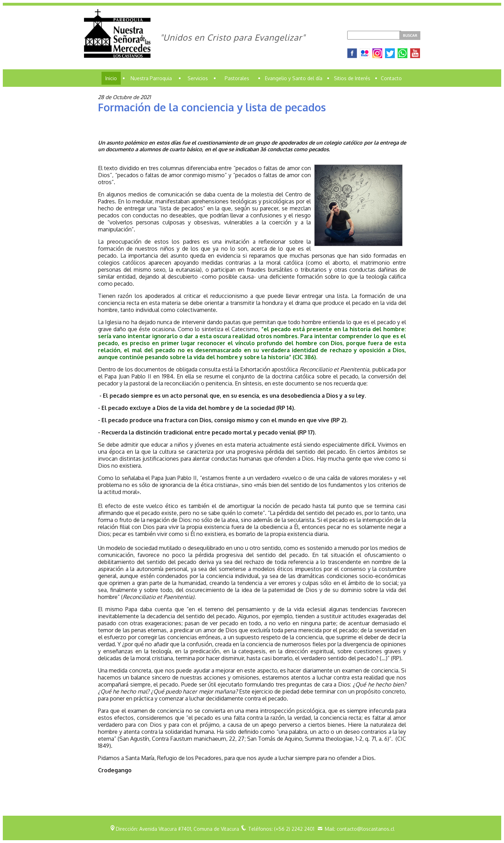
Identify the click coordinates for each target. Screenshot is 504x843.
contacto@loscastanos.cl (366, 829)
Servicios (198, 78)
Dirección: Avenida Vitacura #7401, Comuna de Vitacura (177, 829)
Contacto (391, 78)
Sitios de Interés (352, 78)
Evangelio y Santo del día (294, 78)
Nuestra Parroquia (151, 78)
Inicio (111, 78)
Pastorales (237, 78)
